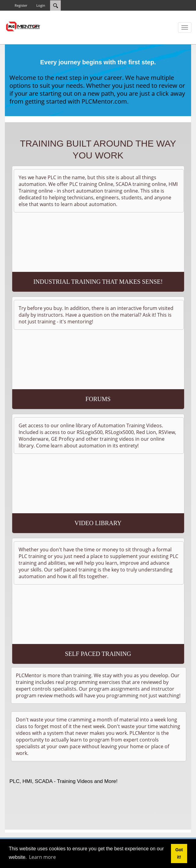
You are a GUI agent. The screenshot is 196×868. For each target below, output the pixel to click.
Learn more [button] (42, 857)
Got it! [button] (179, 853)
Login (41, 5)
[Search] (55, 5)
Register (21, 5)
